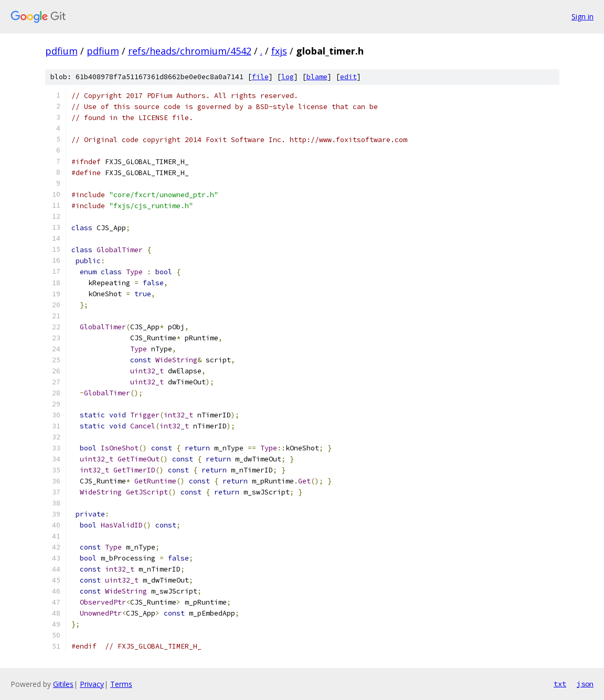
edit (348, 77)
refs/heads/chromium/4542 (190, 51)
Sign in (582, 17)
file (260, 77)
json (585, 684)
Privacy (92, 684)
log (288, 77)
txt (560, 684)
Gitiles (63, 684)
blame (317, 77)
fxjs (279, 51)
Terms (121, 684)
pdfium (61, 51)
